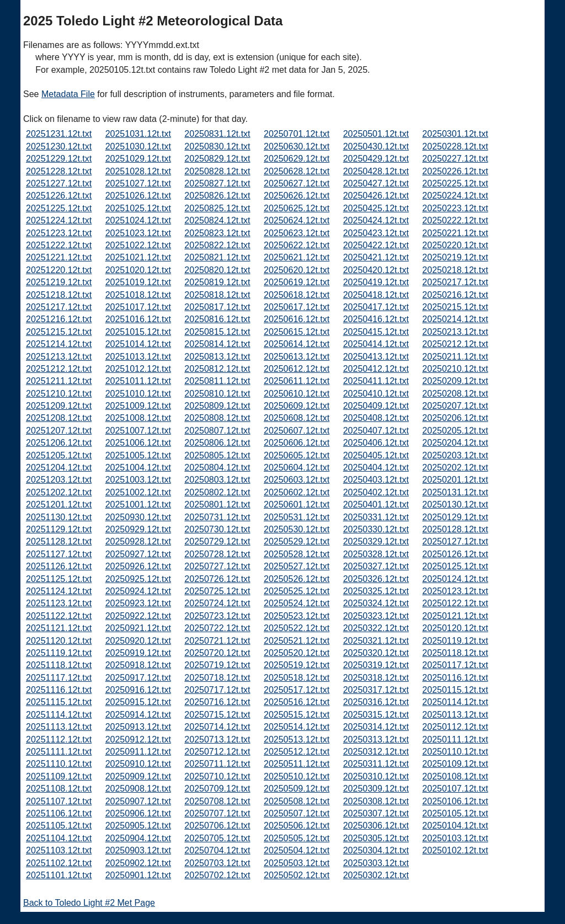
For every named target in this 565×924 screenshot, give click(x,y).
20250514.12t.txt (297, 727)
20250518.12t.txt (297, 678)
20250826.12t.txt (217, 196)
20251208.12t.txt (59, 418)
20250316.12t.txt (376, 702)
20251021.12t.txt (138, 257)
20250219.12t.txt (455, 257)
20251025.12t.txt (138, 208)
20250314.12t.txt (376, 727)
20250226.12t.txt (455, 171)
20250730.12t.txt (217, 529)
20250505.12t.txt (297, 838)
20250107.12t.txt (455, 789)
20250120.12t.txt (455, 628)
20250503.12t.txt (297, 863)
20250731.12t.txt (217, 517)
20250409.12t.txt (376, 406)
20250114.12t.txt (455, 702)
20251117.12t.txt (59, 678)
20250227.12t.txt (455, 159)
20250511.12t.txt (297, 764)
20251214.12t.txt (59, 344)
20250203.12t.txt (455, 455)
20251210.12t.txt (59, 394)
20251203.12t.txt (59, 480)
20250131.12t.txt (455, 492)
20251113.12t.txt (59, 727)
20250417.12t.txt (376, 307)
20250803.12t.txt (217, 480)
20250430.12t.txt (376, 146)
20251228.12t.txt (59, 171)
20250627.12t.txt (297, 183)
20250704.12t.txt (217, 850)
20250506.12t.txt (297, 826)
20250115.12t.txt (455, 690)
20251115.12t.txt (59, 702)
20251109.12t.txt (59, 776)
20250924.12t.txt (138, 591)
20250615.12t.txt (297, 332)
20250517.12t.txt (297, 690)
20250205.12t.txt (455, 431)
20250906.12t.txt (138, 813)
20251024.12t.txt (138, 220)
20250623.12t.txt (297, 233)
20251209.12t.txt (59, 406)
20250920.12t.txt (138, 641)
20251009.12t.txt (138, 406)
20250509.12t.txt (297, 789)
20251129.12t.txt (59, 529)
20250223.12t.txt (455, 208)
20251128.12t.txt (59, 541)
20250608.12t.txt (297, 418)
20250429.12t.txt (376, 159)
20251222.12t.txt (59, 245)
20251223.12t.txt (59, 233)
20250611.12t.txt (297, 381)
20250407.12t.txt (376, 431)
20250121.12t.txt (455, 616)
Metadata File (68, 94)
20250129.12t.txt (455, 517)
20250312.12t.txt (376, 752)
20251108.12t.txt (59, 789)
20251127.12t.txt (59, 554)
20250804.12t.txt (217, 468)
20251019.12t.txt (138, 282)
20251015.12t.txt (138, 332)
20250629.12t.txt (297, 159)
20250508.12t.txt (297, 801)
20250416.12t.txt (376, 319)
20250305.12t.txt (376, 838)
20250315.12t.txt (376, 715)
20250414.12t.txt (376, 344)
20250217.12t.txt (455, 282)
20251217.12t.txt (59, 307)
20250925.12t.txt (138, 579)
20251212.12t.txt (59, 369)
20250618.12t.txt (297, 295)
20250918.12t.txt (138, 665)
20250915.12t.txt (138, 702)
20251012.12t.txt (138, 369)
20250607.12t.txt (297, 431)
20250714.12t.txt (217, 727)
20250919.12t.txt (138, 653)
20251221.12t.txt (59, 257)
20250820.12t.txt (217, 270)
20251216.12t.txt (59, 319)
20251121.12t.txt (59, 628)
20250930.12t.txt (138, 517)
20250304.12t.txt (376, 850)
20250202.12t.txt (455, 468)
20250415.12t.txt (376, 332)
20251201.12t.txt (59, 504)
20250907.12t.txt (138, 801)
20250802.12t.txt (217, 492)
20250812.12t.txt (217, 369)
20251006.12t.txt (138, 443)
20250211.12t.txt (455, 357)
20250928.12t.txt (138, 541)
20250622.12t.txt (297, 245)
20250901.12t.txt (138, 875)
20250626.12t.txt (297, 196)
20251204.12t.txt (59, 468)
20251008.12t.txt (138, 418)
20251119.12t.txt (59, 653)
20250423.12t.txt (376, 233)
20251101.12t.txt (59, 875)
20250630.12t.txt (297, 146)
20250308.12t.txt (376, 801)
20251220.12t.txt (59, 270)
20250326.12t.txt (376, 579)
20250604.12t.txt (297, 468)
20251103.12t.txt (59, 850)
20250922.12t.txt (138, 616)
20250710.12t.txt (217, 776)
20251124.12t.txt (59, 591)
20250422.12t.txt (376, 245)
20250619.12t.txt (297, 282)
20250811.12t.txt (217, 381)
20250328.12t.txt (376, 554)
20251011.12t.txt (138, 381)
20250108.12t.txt (455, 776)
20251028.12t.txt (138, 171)
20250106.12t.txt (455, 801)
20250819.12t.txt (217, 282)
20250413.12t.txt (376, 357)
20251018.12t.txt (138, 295)
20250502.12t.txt (297, 875)
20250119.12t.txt (455, 641)
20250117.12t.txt (455, 665)
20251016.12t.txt (138, 319)
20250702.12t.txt (217, 875)
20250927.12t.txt (138, 554)
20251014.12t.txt (138, 344)
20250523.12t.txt (297, 616)
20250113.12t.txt (455, 715)
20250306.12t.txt (376, 826)
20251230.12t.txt (59, 146)
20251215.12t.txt (59, 332)
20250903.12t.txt (138, 850)
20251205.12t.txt (59, 455)
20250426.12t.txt (376, 196)
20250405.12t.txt (376, 455)
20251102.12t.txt (59, 863)
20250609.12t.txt (297, 406)
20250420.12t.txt (376, 270)
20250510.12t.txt (297, 776)
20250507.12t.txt (297, 813)
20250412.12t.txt (376, 369)
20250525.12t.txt (297, 591)
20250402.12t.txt (376, 492)
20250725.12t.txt (217, 591)
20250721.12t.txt (217, 641)
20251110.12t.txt (59, 764)
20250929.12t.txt (138, 529)
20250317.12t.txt (376, 690)
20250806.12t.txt (217, 443)
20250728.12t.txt (217, 554)
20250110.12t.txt (455, 752)
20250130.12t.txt (455, 504)
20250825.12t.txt (217, 208)
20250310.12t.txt (376, 776)
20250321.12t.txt (376, 641)
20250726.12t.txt (217, 579)
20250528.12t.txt (297, 554)
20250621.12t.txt (297, 257)
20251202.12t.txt (59, 492)
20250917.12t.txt (138, 678)
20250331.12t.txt (376, 517)
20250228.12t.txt (455, 146)
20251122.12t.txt (59, 616)
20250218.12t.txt (455, 270)
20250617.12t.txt (297, 307)
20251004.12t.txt (138, 468)
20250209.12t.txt (455, 381)
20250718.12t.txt (217, 678)
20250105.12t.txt (455, 813)
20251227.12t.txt (59, 183)
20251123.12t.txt (59, 603)
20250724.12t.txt (217, 603)
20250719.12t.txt (217, 665)
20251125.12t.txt (59, 579)
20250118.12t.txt (455, 653)
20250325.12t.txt (376, 591)
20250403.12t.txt (376, 480)
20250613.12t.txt (297, 357)
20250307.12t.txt (376, 813)
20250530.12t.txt (297, 529)
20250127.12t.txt (455, 541)
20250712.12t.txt (217, 752)
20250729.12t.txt (217, 541)
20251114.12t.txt (59, 715)
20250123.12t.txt (455, 591)
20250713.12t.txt (217, 739)
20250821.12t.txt (217, 257)
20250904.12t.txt (138, 838)
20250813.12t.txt (217, 357)
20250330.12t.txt (376, 529)
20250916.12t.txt (138, 690)
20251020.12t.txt (138, 270)
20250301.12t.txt (455, 134)
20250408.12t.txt (376, 418)
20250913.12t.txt (138, 727)
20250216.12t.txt (455, 295)
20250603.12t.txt (297, 480)
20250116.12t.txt (455, 678)
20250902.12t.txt (138, 863)
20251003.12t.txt (138, 480)
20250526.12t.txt (297, 579)
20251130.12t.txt (59, 517)
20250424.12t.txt (376, 220)
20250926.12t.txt (138, 566)
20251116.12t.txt (59, 690)
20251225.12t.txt (59, 208)
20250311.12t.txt (376, 764)
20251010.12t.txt (138, 394)
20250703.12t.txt (217, 863)
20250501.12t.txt (376, 134)
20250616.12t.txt (297, 319)
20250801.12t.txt (217, 504)
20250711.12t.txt (217, 764)
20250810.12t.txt (217, 394)
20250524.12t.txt (297, 603)
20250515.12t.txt (297, 715)
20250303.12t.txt (376, 863)
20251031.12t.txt (138, 134)
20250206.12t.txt (455, 418)
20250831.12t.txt (217, 134)
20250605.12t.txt (297, 455)
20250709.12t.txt (217, 789)
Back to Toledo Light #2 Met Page (89, 903)
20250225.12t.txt (455, 183)
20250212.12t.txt (455, 344)
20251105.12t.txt (59, 826)
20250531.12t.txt (297, 517)
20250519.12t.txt (297, 665)
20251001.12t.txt (138, 504)
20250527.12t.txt (297, 566)
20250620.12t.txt (297, 270)
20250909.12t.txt (138, 776)
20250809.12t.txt (217, 406)
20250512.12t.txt (297, 752)
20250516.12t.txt (297, 702)
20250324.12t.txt (376, 603)
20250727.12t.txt (217, 566)
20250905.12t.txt (138, 826)
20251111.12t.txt (59, 752)
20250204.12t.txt (455, 443)
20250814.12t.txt (217, 344)
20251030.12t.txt (138, 146)
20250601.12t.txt (297, 504)
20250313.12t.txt (376, 739)
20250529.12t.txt (297, 541)
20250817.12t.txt (217, 307)
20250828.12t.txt (217, 171)
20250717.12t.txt (217, 690)
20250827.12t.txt (217, 183)
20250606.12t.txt (297, 443)
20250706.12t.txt (217, 826)
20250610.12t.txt (297, 394)
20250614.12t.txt (297, 344)
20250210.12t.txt (455, 369)
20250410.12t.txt (376, 394)
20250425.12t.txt (376, 208)
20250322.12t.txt (376, 628)
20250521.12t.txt (297, 641)
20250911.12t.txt (138, 752)
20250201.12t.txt (455, 480)
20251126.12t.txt (59, 566)
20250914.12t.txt (138, 715)
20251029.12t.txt (138, 159)
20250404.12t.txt (376, 468)
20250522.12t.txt (297, 628)
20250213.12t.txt (455, 332)
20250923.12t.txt (138, 603)
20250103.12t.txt (455, 838)
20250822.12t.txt (217, 245)
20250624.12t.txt (297, 220)
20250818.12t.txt (217, 295)
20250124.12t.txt (455, 579)
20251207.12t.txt (59, 431)
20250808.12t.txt (217, 418)
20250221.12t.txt (455, 233)
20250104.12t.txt (455, 826)
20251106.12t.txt (59, 813)
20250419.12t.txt (376, 282)
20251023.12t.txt (138, 233)
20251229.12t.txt (59, 159)
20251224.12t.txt (59, 220)
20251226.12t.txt (59, 196)
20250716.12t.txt (217, 702)
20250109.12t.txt (455, 764)
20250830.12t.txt (217, 146)
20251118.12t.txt (59, 665)
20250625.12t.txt (297, 208)
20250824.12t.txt (217, 220)
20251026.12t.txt (138, 196)
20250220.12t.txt (455, 245)
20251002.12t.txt (138, 492)
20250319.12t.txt (376, 665)
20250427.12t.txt (376, 183)
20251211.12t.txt (59, 381)
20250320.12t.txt (376, 653)
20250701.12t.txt (297, 134)
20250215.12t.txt (455, 307)
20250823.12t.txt (217, 233)
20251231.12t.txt (59, 134)
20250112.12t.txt (455, 727)
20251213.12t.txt (59, 357)
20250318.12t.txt (376, 678)
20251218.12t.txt (59, 295)
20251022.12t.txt (138, 245)
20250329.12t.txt (376, 541)
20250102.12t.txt (455, 850)
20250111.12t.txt (455, 739)
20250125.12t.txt (455, 566)
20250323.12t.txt (376, 616)
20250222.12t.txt (455, 220)
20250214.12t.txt (455, 319)
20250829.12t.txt (217, 159)
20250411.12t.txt (376, 381)
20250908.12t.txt (138, 789)
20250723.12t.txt (217, 616)
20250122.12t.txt (455, 603)
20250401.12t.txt (376, 504)
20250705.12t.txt (217, 838)
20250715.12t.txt (217, 715)
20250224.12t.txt (455, 196)
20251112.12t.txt (59, 739)
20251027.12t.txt (138, 183)
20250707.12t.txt (217, 813)
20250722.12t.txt (217, 628)
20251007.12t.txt (138, 431)
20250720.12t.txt (217, 653)
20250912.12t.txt (138, 739)
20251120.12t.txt (59, 641)
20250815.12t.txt (217, 332)
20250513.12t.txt (297, 739)
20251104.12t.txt (59, 838)
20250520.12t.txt (297, 653)
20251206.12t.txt (59, 443)
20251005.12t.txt (138, 455)
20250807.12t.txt (217, 431)
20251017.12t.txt (138, 307)
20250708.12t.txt (217, 801)
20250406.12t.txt (376, 443)
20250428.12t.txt (376, 171)
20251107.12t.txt (59, 801)
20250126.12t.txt (455, 554)
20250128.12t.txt (455, 529)
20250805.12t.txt (217, 455)
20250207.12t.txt (455, 406)
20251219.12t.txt (59, 282)
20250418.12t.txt (376, 295)
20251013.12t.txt (138, 357)
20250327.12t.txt (376, 566)
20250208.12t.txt (455, 394)
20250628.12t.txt (297, 171)
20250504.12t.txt (297, 850)
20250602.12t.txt (297, 492)
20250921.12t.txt (138, 628)
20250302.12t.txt (376, 875)
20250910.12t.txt (138, 764)
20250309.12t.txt (376, 789)
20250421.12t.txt (376, 257)
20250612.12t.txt (297, 369)
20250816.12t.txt (217, 319)
